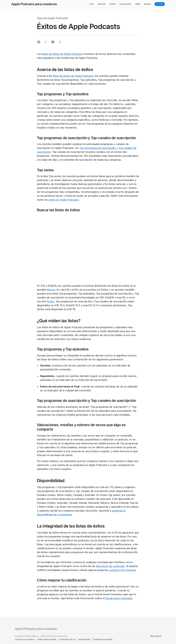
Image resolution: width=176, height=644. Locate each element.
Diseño (113, 4)
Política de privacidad (47, 639)
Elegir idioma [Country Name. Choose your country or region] (156, 636)
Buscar (51, 290)
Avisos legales (84, 639)
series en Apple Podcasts (63, 200)
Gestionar (102, 4)
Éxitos (51, 301)
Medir (138, 4)
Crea (92, 4)
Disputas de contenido (103, 639)
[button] (39, 42)
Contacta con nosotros (25, 639)
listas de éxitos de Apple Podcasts (62, 54)
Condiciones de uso (67, 639)
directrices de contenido (110, 566)
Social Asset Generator (119, 598)
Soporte (147, 4)
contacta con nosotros (122, 570)
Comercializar (125, 4)
